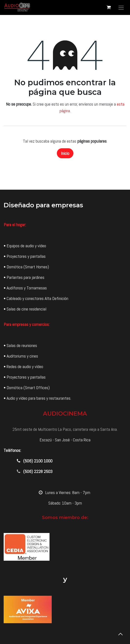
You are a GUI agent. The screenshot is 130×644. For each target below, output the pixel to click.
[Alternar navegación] (121, 7)
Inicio (65, 153)
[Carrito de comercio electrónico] (109, 7)
